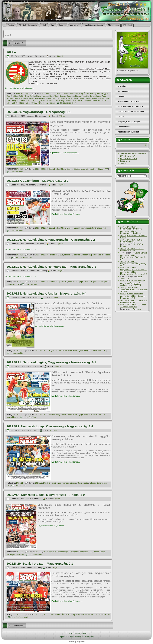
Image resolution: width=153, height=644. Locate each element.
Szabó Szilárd (85, 98)
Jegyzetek (75, 25)
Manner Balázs (13, 98)
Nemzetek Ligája (56, 255)
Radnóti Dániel (59, 98)
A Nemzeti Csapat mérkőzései (131, 112)
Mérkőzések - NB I (128, 156)
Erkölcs (69, 633)
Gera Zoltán (30, 96)
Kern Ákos (54, 96)
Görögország (79, 169)
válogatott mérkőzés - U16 (23, 100)
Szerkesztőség (124, 127)
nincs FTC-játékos (72, 255)
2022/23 (59, 93)
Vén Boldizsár (49, 103)
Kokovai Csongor (67, 96)
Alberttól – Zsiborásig (28, 25)
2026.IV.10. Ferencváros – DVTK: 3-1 (131, 228)
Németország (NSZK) (58, 282)
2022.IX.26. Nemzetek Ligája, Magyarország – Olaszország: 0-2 (51, 240)
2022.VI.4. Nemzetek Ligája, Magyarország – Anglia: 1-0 (46, 495)
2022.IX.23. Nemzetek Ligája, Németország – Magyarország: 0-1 (51, 267)
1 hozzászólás (17, 172)
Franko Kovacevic (135, 294)
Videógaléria (123, 91)
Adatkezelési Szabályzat (128, 132)
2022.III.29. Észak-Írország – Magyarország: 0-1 (40, 564)
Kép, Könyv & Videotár (94, 25)
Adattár (11, 25)
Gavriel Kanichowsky (136, 281)
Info (53, 25)
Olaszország (86, 255)
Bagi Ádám (84, 93)
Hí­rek (44, 25)
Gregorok (137, 309)
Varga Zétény (36, 103)
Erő (75, 633)
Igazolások (125, 161)
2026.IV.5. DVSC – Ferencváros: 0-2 (132, 241)
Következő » (19, 43)
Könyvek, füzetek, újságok (129, 122)
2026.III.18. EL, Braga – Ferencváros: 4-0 (133, 306)
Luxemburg (79, 228)
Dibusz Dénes (66, 169)
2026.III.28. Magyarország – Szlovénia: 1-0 (134, 269)
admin (123, 227)
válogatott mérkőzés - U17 (47, 100)
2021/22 (45, 93)
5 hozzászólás (31, 284)
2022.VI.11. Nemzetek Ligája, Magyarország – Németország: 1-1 (51, 362)
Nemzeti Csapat (23, 93)
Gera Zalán (19, 96)
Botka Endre (54, 169)
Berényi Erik (95, 93)
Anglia (51, 350)
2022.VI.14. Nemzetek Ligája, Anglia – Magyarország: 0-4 (46, 294)
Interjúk (62, 25)
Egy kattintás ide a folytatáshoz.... (21, 88)
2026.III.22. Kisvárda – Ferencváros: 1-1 (134, 297)
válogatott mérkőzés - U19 (94, 100)
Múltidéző (128, 25)
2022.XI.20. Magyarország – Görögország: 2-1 (39, 112)
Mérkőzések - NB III (129, 159)
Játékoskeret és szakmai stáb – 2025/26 (131, 284)
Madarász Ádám (100, 96)
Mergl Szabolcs (28, 98)
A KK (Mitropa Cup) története (130, 106)
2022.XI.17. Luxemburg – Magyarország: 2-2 (38, 181)
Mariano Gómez (140, 253)
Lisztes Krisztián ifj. (84, 96)
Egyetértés (83, 633)
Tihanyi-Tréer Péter (129, 287)
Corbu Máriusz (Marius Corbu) (134, 237)
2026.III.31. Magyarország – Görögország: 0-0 (133, 257)
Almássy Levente (71, 93)
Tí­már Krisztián (98, 98)
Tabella (123, 163)
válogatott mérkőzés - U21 (18, 103)
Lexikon (121, 96)
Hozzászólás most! (68, 103)
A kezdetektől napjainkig (128, 101)
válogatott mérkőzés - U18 (71, 100)
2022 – (11, 52)
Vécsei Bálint (12, 417)
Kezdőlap (122, 86)
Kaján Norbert (42, 96)
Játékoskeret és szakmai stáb (133, 154)
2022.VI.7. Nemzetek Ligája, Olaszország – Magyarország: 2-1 (50, 426)
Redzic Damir (72, 98)
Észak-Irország (68, 615)
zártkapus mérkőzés (16, 554)
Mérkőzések (113, 25)
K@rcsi (60, 56)
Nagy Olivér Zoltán (43, 98)
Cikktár (121, 117)
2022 (52, 93)
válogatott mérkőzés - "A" (97, 169)
